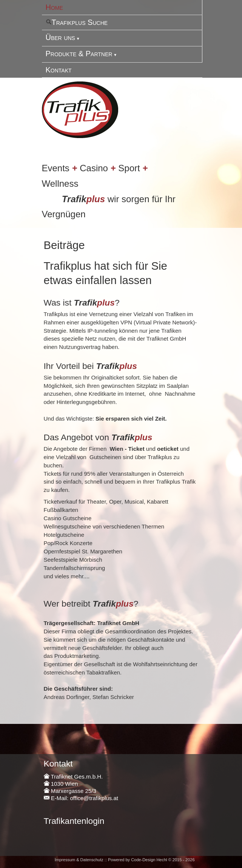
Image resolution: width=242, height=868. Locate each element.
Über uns (60, 37)
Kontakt (59, 70)
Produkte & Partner (79, 54)
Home (54, 7)
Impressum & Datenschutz (79, 860)
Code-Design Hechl (149, 860)
